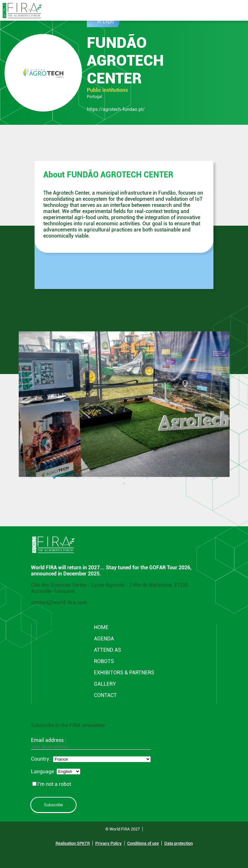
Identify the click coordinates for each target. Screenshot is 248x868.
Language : (44, 772)
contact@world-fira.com (59, 602)
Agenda (104, 639)
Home (101, 627)
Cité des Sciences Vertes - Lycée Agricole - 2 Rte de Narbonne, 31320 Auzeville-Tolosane (110, 588)
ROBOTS (104, 661)
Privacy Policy (108, 843)
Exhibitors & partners (124, 673)
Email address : (91, 743)
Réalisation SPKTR (73, 843)
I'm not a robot (52, 784)
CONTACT (105, 695)
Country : (42, 759)
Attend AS (108, 650)
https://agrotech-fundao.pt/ (116, 109)
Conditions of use (143, 843)
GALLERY (105, 684)
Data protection (179, 843)
